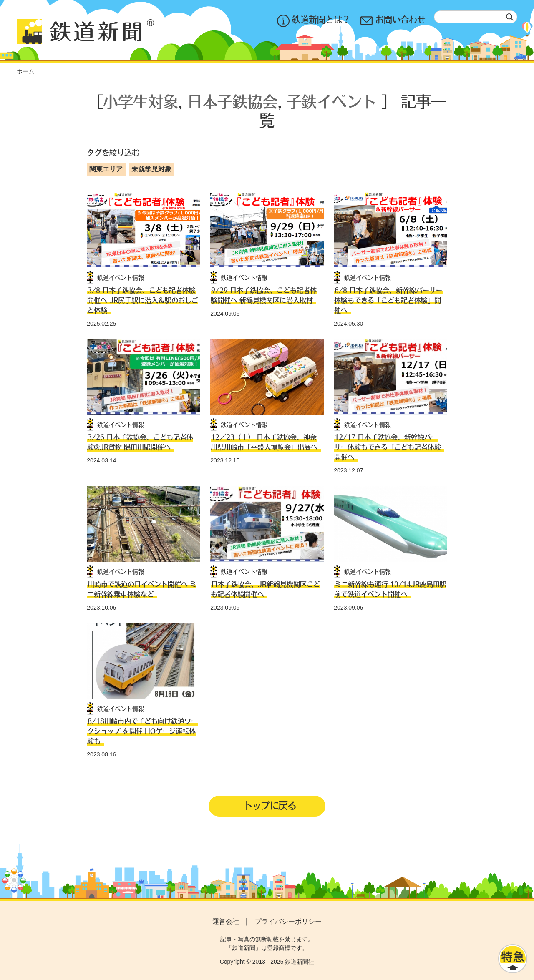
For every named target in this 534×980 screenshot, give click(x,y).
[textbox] (476, 17)
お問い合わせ (393, 21)
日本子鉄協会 (232, 101)
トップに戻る (270, 805)
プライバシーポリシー (288, 922)
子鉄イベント (332, 101)
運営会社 (226, 922)
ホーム (25, 71)
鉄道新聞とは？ (314, 21)
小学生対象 (141, 101)
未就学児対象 (151, 169)
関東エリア (106, 169)
